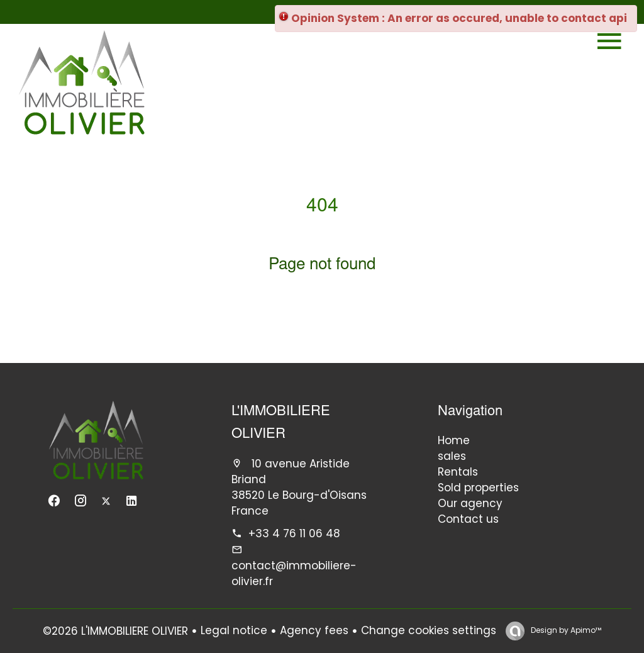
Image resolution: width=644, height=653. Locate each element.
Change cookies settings (429, 630)
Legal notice (234, 630)
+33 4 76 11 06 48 (294, 533)
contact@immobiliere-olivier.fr (294, 573)
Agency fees (314, 630)
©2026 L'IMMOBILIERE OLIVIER (115, 631)
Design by (565, 630)
